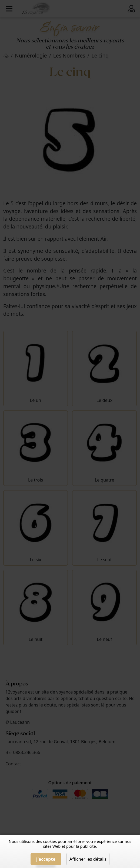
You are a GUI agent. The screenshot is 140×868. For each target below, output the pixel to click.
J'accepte (46, 859)
